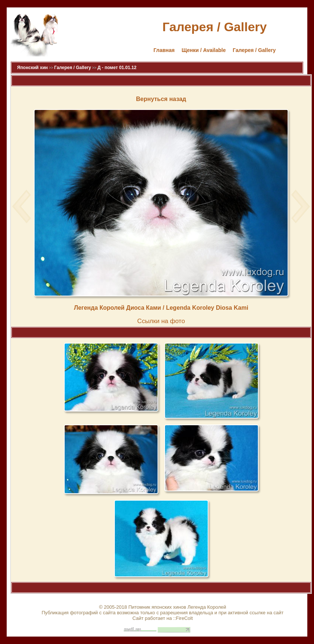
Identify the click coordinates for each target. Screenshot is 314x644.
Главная (164, 50)
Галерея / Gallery (254, 50)
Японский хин (33, 68)
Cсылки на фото (161, 321)
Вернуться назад (161, 99)
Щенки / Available (204, 50)
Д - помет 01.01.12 (117, 68)
